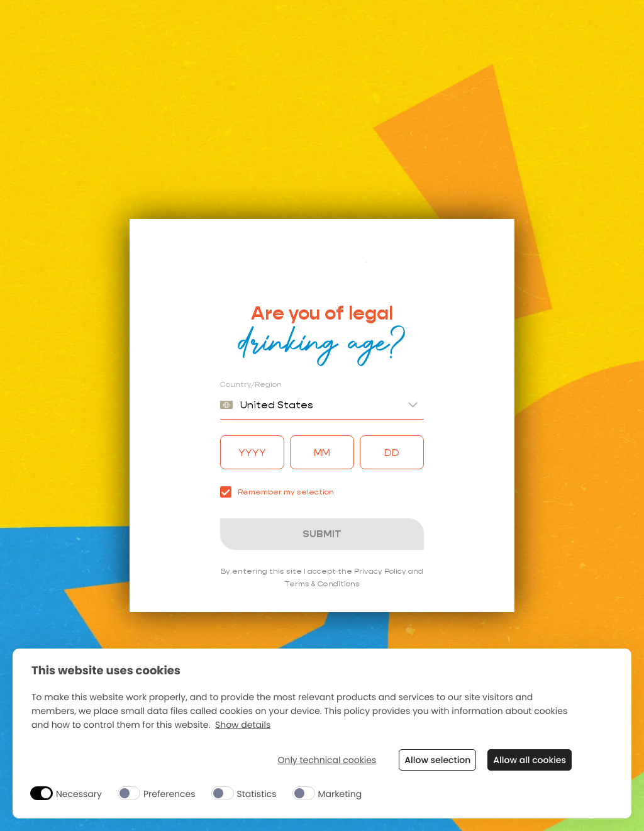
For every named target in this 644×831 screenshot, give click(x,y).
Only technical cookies (327, 760)
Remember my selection (277, 492)
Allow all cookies (530, 760)
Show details (243, 725)
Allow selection (437, 760)
